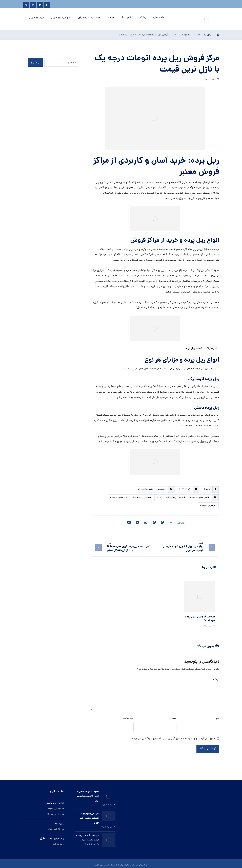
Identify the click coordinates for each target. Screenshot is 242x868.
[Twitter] (40, 5)
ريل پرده (162, 489)
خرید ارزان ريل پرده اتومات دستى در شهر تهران (89, 818)
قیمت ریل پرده (194, 348)
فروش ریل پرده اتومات (200, 498)
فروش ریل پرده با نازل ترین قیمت (171, 498)
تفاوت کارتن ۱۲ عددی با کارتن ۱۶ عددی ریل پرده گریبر (88, 796)
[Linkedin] (33, 5)
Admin (207, 489)
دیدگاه (215, 680)
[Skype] (26, 5)
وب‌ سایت (128, 718)
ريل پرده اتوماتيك (146, 489)
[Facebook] (47, 5)
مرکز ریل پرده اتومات (119, 498)
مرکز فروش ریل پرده (208, 506)
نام (218, 718)
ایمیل (173, 718)
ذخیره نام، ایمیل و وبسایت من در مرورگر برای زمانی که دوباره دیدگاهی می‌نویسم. (173, 739)
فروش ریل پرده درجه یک (142, 498)
